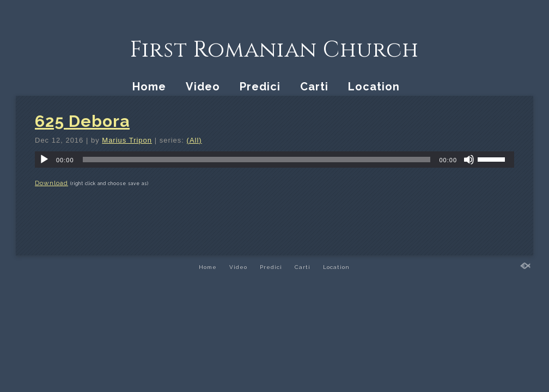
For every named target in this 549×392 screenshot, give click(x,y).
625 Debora (82, 121)
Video (203, 87)
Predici (260, 87)
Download (51, 183)
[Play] (44, 160)
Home (149, 87)
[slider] (257, 160)
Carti (314, 87)
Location (374, 87)
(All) (194, 140)
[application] (274, 160)
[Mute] (469, 160)
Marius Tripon (127, 140)
